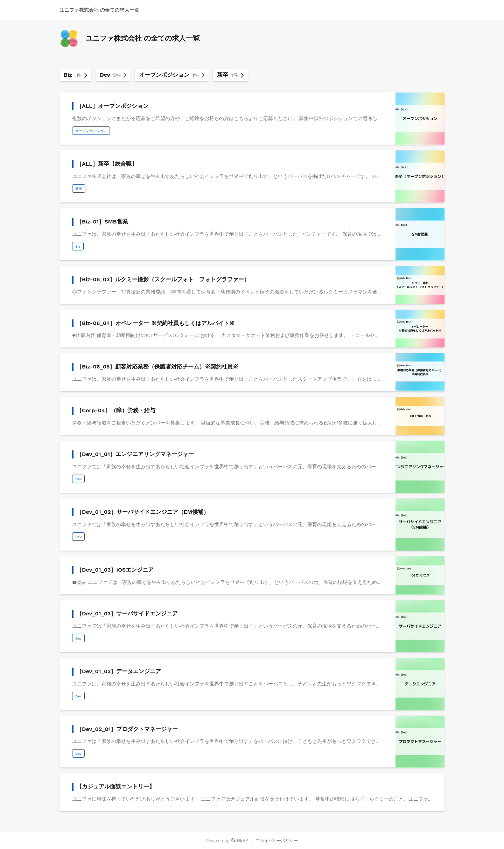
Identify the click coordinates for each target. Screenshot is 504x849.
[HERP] (240, 841)
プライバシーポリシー (277, 841)
